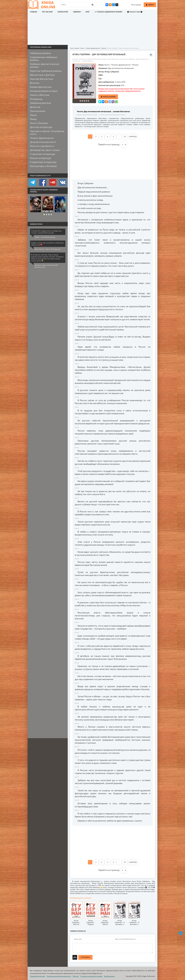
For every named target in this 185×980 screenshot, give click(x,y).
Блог (88, 12)
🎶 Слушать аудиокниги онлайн (108, 12)
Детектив (35, 107)
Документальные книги (43, 142)
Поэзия (135, 65)
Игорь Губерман (112, 72)
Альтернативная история (44, 91)
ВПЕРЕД (133, 137)
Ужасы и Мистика (40, 95)
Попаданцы (36, 99)
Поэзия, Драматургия (121, 65)
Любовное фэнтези (40, 103)
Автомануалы (109, 976)
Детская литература (41, 127)
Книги (107, 65)
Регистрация (136, 5)
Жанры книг (63, 12)
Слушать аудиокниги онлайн (91, 976)
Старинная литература (42, 154)
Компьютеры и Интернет (44, 166)
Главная (34, 12)
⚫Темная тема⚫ (135, 12)
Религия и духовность (42, 146)
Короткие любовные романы (46, 71)
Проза (33, 115)
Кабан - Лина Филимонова (45, 237)
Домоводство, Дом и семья (45, 150)
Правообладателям (37, 976)
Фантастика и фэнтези (42, 75)
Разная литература (40, 158)
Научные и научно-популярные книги (47, 132)
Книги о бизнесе (39, 123)
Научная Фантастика (41, 79)
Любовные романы (40, 53)
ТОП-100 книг (47, 12)
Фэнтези (35, 83)
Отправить (85, 957)
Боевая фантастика (41, 87)
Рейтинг (76, 976)
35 (125, 137)
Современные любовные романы (44, 58)
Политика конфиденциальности (59, 976)
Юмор (33, 119)
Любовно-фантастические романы (45, 65)
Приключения (38, 111)
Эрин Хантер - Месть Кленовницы (48, 249)
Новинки (77, 12)
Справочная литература (43, 162)
